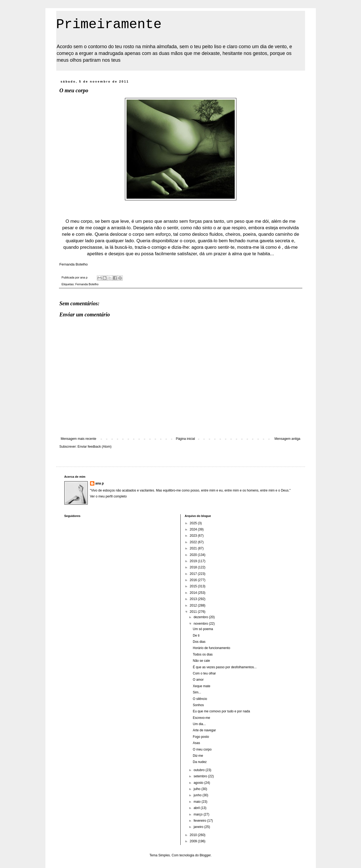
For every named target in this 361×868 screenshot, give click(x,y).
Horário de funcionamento (211, 648)
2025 (194, 523)
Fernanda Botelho (87, 284)
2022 (194, 542)
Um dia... (199, 724)
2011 (194, 612)
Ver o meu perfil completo (108, 496)
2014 (194, 593)
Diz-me (198, 756)
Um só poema (203, 629)
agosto (199, 783)
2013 (194, 599)
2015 (194, 586)
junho (198, 795)
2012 (194, 605)
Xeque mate (202, 686)
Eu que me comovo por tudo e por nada (221, 711)
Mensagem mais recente (79, 439)
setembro (201, 776)
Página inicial (185, 439)
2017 (194, 574)
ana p (100, 483)
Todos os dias (203, 654)
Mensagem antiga (287, 439)
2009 (194, 841)
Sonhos (198, 705)
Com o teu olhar (204, 673)
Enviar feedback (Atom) (95, 447)
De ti (196, 636)
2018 (194, 567)
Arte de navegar (204, 730)
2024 (194, 529)
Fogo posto (201, 737)
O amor (198, 680)
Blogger (205, 855)
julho (198, 789)
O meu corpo (202, 749)
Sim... (197, 692)
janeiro (199, 827)
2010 (194, 835)
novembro (201, 624)
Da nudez (200, 762)
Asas (196, 743)
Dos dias (199, 642)
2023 (194, 536)
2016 (194, 580)
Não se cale (201, 661)
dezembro (201, 617)
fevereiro (200, 821)
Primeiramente (109, 24)
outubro (200, 770)
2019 (194, 561)
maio (198, 802)
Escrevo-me (201, 718)
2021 (194, 548)
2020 (194, 555)
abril (197, 808)
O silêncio (200, 699)
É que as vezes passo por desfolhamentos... (225, 667)
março (199, 814)
